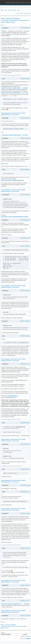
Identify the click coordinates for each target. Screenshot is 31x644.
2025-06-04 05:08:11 (26, 321)
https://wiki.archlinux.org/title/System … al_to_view (15, 93)
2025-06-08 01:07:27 (26, 364)
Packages (8, 3)
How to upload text (6, 113)
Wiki (13, 3)
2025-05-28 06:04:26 (26, 170)
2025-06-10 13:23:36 (26, 548)
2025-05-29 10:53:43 (26, 195)
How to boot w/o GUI (16, 113)
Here (3, 235)
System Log (5, 164)
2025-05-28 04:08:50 (26, 138)
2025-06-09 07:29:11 (26, 492)
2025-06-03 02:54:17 (26, 238)
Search (10, 10)
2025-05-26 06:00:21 (26, 28)
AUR (26, 3)
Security (22, 3)
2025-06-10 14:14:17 (26, 601)
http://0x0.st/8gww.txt (13, 396)
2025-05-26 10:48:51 (26, 118)
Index (2, 10)
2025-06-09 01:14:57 (26, 485)
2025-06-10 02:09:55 (26, 513)
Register (14, 10)
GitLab (17, 3)
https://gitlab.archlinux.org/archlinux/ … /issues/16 (15, 135)
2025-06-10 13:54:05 (26, 585)
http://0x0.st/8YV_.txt (11, 397)
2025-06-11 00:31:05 (26, 616)
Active (21, 13)
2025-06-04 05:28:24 (26, 336)
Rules (6, 10)
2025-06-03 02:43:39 (26, 220)
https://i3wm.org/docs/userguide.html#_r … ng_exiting (15, 604)
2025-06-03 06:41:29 (26, 246)
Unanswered (27, 13)
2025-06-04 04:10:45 (26, 291)
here (27, 414)
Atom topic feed (26, 637)
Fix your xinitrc (15, 115)
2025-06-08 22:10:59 (26, 444)
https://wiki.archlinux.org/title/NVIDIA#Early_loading (15, 217)
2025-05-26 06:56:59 (26, 79)
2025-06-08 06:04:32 (26, 423)
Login (19, 10)
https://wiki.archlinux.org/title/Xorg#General (13, 180)
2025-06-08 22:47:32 (26, 469)
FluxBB (28, 639)
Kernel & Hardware (13, 18)
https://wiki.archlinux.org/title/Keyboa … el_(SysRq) (15, 88)
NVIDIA (8, 36)
